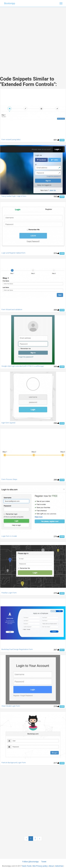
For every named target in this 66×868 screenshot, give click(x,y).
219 (56, 706)
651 (56, 140)
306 (56, 366)
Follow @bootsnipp (30, 862)
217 (56, 763)
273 (56, 593)
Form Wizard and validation (12, 309)
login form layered (8, 423)
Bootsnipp (10, 3)
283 (56, 480)
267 (56, 650)
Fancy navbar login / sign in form (14, 196)
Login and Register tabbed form (13, 253)
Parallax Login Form (9, 593)
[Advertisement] (32, 39)
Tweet (44, 862)
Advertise (59, 866)
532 (56, 196)
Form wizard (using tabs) (11, 140)
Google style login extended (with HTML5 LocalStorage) (23, 366)
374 (56, 253)
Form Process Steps (9, 479)
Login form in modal (9, 536)
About (51, 866)
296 (56, 423)
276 (56, 536)
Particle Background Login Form (14, 763)
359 (56, 310)
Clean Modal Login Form (11, 706)
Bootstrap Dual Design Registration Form (17, 649)
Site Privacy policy (40, 866)
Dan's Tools (27, 866)
